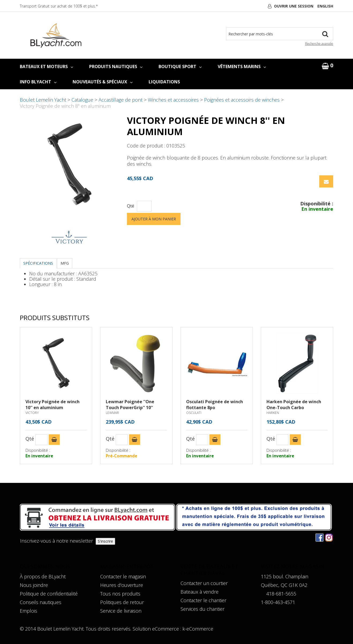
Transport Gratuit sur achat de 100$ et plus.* (59, 6)
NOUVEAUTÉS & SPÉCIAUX (103, 82)
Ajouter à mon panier (154, 219)
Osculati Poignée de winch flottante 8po (215, 405)
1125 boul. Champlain (285, 576)
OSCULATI (194, 413)
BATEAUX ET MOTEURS (46, 66)
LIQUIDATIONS (164, 82)
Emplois (29, 611)
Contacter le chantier (203, 600)
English (325, 6)
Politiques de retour (122, 602)
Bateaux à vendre (200, 592)
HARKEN (273, 413)
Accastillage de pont (121, 100)
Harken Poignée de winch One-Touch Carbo (294, 405)
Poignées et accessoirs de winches (242, 100)
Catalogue (82, 100)
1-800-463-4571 (278, 602)
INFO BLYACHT (38, 82)
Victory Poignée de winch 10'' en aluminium (52, 405)
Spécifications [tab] (38, 263)
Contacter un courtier (204, 583)
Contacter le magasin (123, 576)
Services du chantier (202, 609)
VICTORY (32, 413)
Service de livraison (121, 611)
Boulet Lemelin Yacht (43, 100)
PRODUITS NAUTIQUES (116, 66)
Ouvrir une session (294, 6)
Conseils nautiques (41, 602)
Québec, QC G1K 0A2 (284, 585)
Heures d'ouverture (122, 585)
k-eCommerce (198, 629)
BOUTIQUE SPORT (180, 66)
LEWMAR (112, 413)
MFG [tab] (65, 263)
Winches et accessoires (173, 100)
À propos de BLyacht (43, 576)
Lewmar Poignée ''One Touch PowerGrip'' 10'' (130, 405)
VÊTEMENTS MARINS (242, 66)
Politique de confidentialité (49, 594)
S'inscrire (105, 541)
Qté (131, 206)
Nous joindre (34, 585)
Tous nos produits (120, 594)
